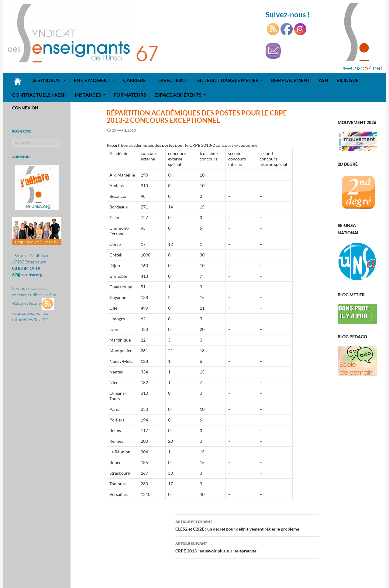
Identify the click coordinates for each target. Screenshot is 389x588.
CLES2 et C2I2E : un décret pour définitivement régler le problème (247, 525)
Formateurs (130, 95)
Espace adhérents (178, 95)
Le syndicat (46, 80)
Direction (172, 80)
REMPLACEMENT (291, 80)
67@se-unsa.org (27, 275)
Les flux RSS (38, 320)
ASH (323, 80)
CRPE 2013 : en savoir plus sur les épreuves (247, 547)
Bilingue (348, 80)
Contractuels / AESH (39, 95)
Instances (88, 95)
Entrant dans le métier (228, 80)
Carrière (134, 80)
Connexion (25, 108)
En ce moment (92, 80)
